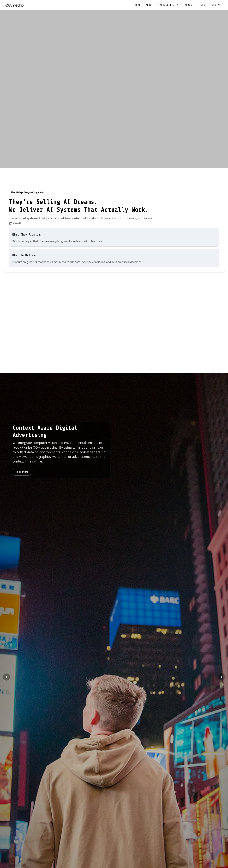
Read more (22, 472)
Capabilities (169, 5)
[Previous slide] (6, 677)
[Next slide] (222, 677)
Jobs (204, 5)
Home (138, 5)
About (149, 5)
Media (190, 5)
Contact (217, 5)
